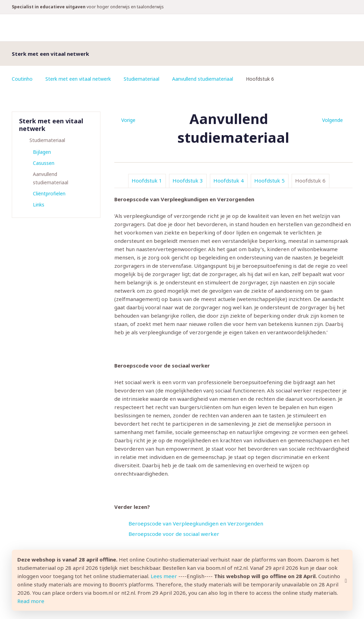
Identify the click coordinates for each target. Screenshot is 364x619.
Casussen (44, 163)
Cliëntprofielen (49, 193)
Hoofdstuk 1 (147, 180)
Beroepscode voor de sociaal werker (174, 534)
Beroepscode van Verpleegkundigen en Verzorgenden (196, 523)
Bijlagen (42, 152)
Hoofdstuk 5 (269, 180)
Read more (31, 601)
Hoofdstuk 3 (188, 180)
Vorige (128, 120)
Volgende (332, 120)
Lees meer (164, 576)
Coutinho (22, 79)
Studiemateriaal (141, 79)
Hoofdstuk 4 (229, 180)
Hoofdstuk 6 (310, 180)
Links (39, 205)
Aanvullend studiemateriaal (203, 79)
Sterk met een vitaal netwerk (78, 79)
